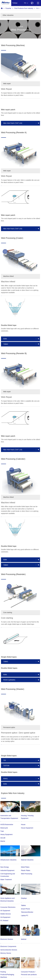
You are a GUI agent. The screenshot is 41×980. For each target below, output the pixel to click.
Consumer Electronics (8, 907)
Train (2, 831)
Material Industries (27, 860)
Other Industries (8, 15)
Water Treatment (6, 880)
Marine (3, 841)
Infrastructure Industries (8, 860)
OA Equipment (5, 917)
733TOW (6, 766)
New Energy (5, 867)
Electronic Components (8, 946)
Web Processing (27, 874)
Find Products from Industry (24, 8)
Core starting (8, 612)
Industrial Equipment (7, 870)
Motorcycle (4, 828)
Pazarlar (8, 8)
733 (4, 760)
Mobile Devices (6, 914)
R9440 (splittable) (9, 680)
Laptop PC (25, 915)
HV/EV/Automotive (7, 825)
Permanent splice (9, 727)
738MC (6, 344)
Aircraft (3, 838)
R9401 (5, 779)
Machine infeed (8, 276)
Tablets (23, 905)
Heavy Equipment (7, 834)
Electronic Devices (7, 939)
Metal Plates (25, 867)
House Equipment (27, 828)
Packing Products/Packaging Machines (7, 974)
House (23, 825)
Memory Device (6, 953)
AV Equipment (5, 911)
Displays (24, 898)
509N (5, 339)
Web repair (7, 84)
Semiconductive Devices (9, 950)
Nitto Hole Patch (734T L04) (13, 123)
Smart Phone (25, 909)
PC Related (4, 921)
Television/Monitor (27, 912)
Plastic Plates (26, 870)
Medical (24, 939)
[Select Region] (32, 3)
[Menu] (38, 3)
